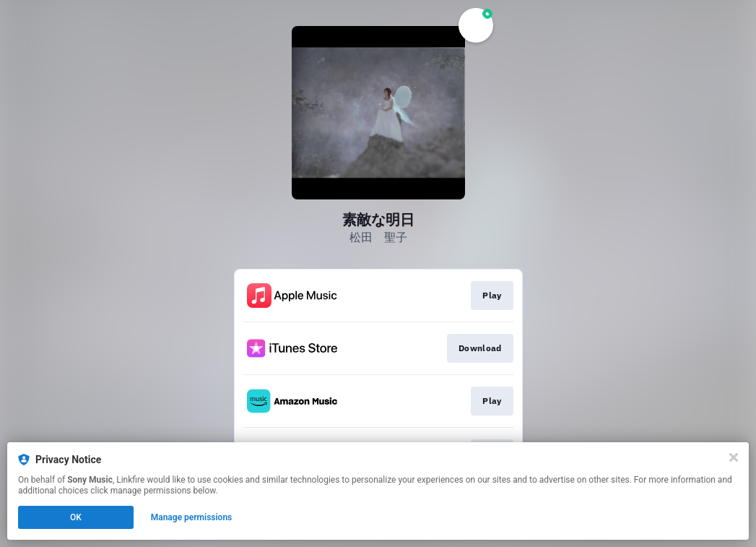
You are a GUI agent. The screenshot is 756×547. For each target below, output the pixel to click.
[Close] (734, 457)
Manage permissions (192, 517)
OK (76, 517)
